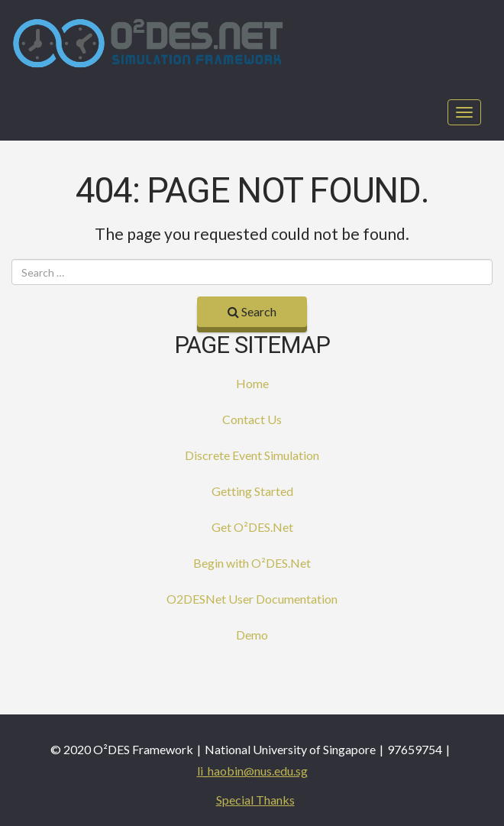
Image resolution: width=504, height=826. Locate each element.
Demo (252, 635)
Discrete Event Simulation (252, 455)
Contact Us (252, 419)
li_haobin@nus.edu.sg (252, 771)
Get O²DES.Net (252, 527)
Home (252, 383)
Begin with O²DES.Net (252, 563)
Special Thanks (255, 800)
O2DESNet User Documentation (252, 599)
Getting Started (252, 491)
